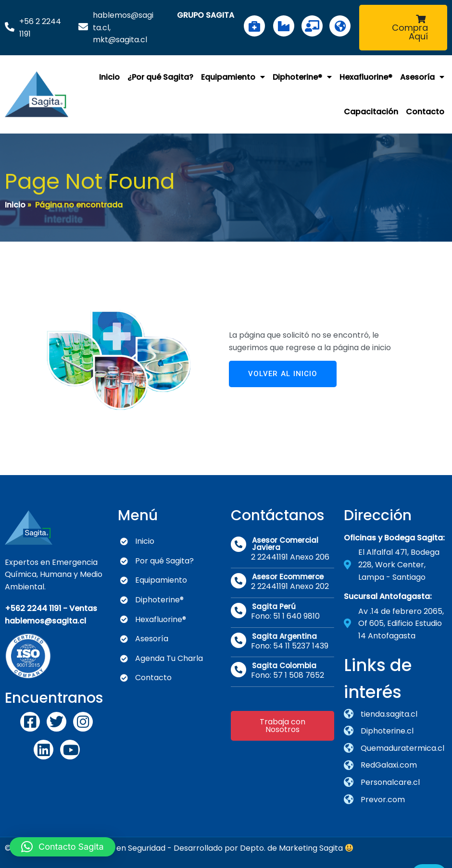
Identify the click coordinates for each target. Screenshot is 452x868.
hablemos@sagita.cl (45, 617)
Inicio (15, 203)
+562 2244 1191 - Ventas (51, 605)
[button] (63, 847)
